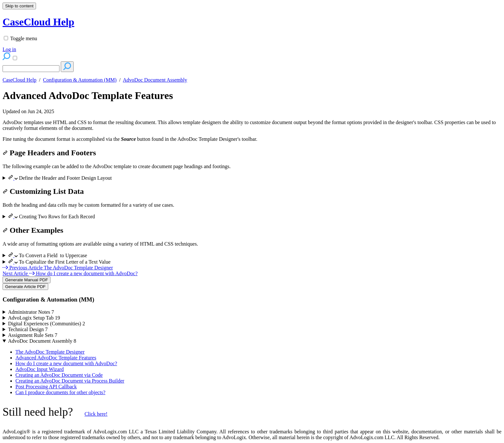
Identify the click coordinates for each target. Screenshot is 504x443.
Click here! (96, 414)
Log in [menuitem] (9, 49)
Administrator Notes (31, 312)
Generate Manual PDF (27, 280)
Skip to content (19, 6)
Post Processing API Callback (46, 387)
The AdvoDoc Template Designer (50, 352)
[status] (252, 125)
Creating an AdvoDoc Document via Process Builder (70, 381)
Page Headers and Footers (49, 153)
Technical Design (28, 329)
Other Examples (33, 230)
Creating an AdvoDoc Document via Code (59, 375)
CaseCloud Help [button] (38, 22)
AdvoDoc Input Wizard (40, 369)
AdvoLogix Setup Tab (34, 318)
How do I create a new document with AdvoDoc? (66, 363)
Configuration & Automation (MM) (80, 80)
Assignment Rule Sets (33, 335)
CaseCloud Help (19, 80)
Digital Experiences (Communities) (47, 324)
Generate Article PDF (25, 287)
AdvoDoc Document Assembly (155, 80)
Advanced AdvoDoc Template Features (88, 95)
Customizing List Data (43, 191)
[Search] (31, 69)
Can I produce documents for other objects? (60, 392)
